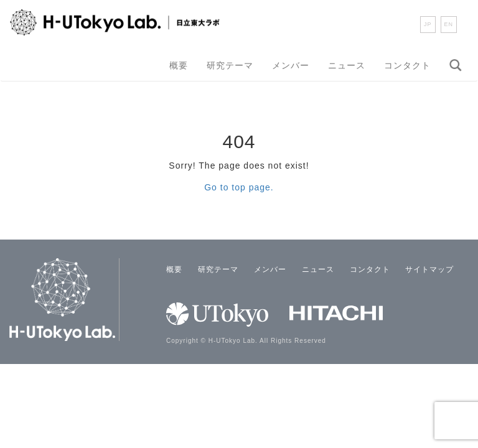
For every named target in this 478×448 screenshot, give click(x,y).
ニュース (347, 65)
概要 (179, 65)
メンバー (291, 65)
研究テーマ (230, 65)
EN (449, 24)
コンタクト (407, 65)
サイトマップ (429, 269)
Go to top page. (239, 187)
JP (428, 24)
